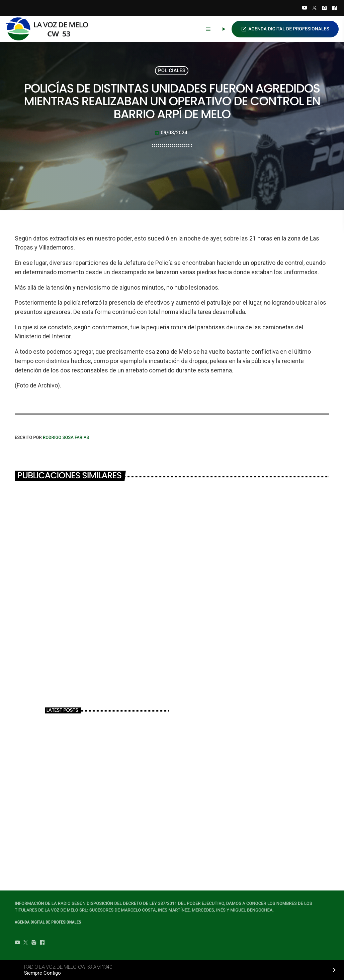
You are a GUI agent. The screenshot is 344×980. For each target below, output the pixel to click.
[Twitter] (315, 9)
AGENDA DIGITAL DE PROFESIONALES (285, 29)
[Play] (224, 29)
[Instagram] (325, 9)
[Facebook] (334, 9)
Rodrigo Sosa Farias (66, 438)
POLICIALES (172, 70)
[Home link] (50, 29)
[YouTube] (305, 9)
